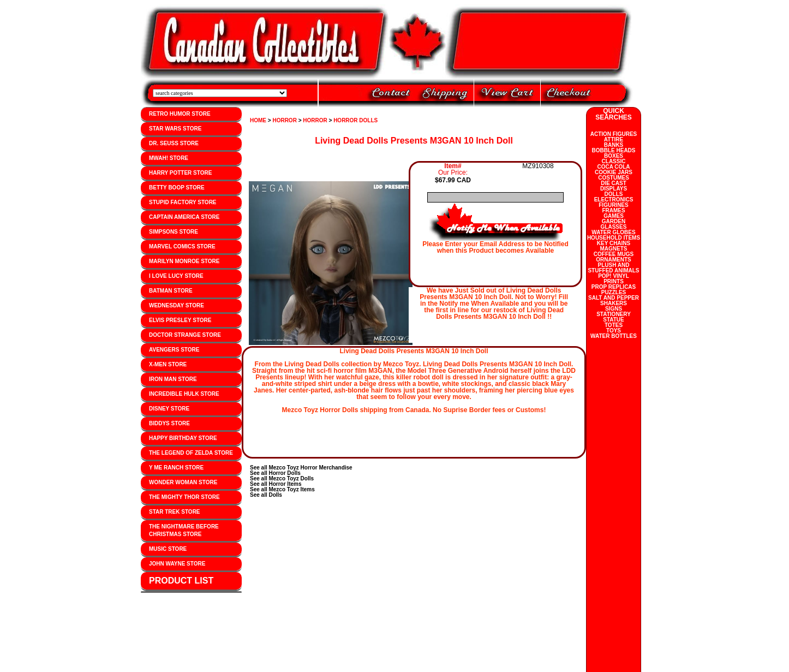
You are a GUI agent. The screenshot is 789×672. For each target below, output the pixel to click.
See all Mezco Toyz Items (282, 489)
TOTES (614, 325)
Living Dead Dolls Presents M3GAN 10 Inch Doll (414, 141)
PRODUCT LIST (181, 581)
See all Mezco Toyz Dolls (282, 478)
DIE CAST (614, 183)
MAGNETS (614, 249)
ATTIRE (614, 139)
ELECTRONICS (614, 200)
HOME (258, 120)
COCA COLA (613, 167)
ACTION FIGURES (614, 134)
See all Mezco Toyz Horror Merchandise (301, 468)
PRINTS (614, 281)
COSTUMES (614, 178)
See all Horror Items (276, 484)
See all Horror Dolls (275, 473)
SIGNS (614, 309)
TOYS (614, 331)
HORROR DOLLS (355, 120)
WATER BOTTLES (614, 336)
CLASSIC (614, 161)
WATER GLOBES (613, 232)
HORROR (284, 120)
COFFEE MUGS (614, 254)
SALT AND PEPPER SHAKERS (614, 301)
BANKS (614, 145)
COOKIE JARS (614, 172)
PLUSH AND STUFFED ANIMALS (613, 268)
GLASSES (614, 227)
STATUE (614, 320)
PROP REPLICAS (614, 287)
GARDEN (614, 221)
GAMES (614, 216)
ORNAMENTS (613, 260)
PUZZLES (614, 292)
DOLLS (614, 194)
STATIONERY (614, 314)
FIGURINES (613, 205)
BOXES (614, 156)
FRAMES (613, 210)
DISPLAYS (614, 189)
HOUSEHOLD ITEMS (614, 238)
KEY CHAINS (614, 243)
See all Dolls (266, 495)
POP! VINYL (614, 276)
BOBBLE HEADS (613, 150)
